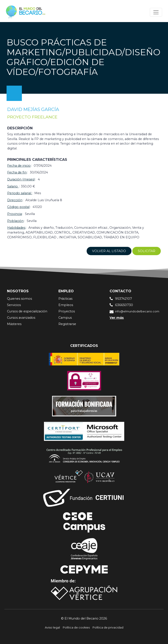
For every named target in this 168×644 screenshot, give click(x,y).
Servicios (14, 305)
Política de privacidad (108, 628)
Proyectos (67, 311)
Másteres (14, 324)
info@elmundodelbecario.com (137, 311)
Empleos (66, 305)
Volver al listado (109, 251)
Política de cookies (76, 628)
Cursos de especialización (27, 311)
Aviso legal (52, 628)
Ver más (117, 318)
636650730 (124, 305)
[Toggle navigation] (156, 12)
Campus (65, 318)
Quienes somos (19, 299)
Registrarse (67, 324)
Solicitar (147, 251)
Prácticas (65, 299)
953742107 (123, 299)
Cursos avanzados (21, 318)
